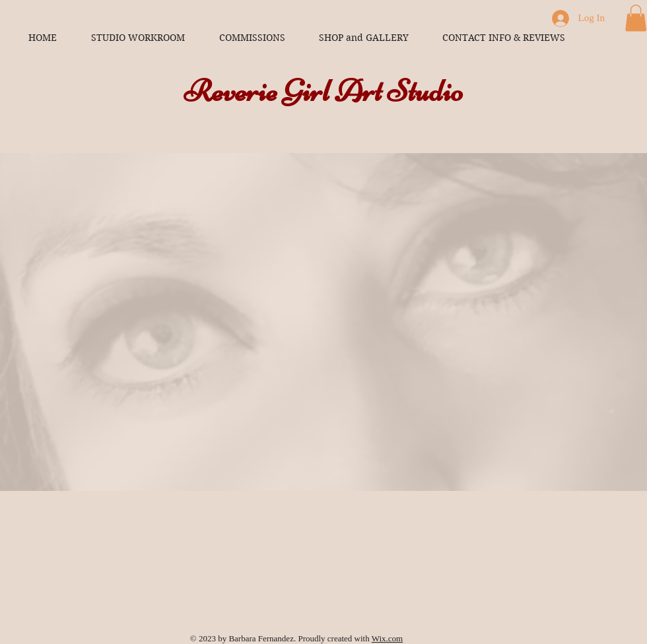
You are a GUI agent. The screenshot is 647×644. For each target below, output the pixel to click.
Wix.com (388, 638)
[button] (636, 18)
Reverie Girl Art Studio (323, 91)
